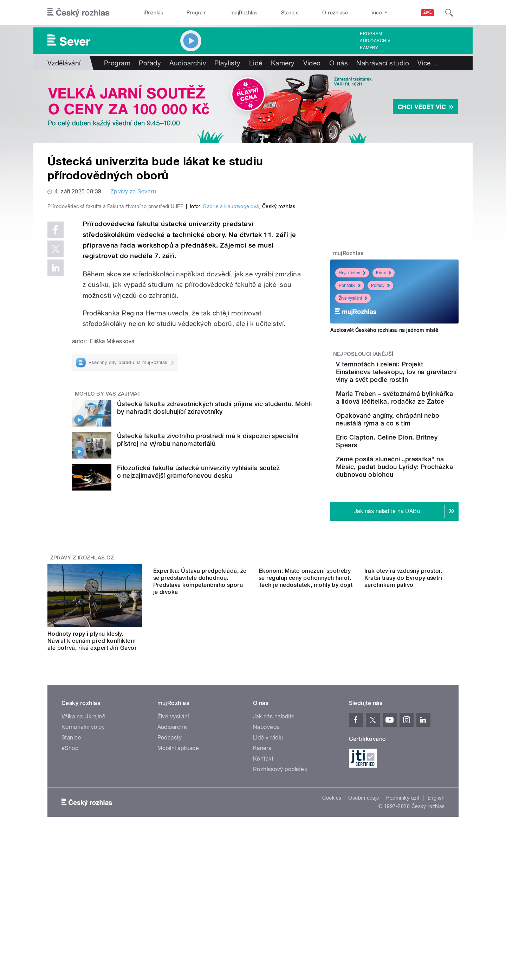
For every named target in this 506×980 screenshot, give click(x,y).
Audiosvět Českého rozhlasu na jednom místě (384, 330)
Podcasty (170, 852)
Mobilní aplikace (178, 863)
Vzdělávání (64, 63)
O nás (339, 63)
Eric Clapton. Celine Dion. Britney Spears (414, 482)
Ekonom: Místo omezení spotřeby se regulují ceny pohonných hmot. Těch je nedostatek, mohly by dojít (306, 748)
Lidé (256, 63)
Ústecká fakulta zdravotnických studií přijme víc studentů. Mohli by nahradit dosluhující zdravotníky (215, 557)
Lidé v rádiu (268, 852)
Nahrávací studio (383, 63)
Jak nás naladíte (274, 831)
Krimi (384, 273)
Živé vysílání (353, 298)
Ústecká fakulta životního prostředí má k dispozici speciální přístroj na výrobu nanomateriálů (208, 589)
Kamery (369, 48)
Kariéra (262, 863)
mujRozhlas (244, 13)
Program (197, 13)
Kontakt (263, 873)
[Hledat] (449, 13)
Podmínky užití (403, 912)
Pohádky (350, 286)
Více (427, 63)
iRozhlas (154, 13)
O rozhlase (335, 13)
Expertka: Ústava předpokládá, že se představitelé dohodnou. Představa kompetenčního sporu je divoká (200, 752)
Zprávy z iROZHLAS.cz (82, 665)
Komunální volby (83, 842)
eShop (70, 863)
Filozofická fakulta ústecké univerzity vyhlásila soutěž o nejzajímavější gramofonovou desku (198, 621)
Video (312, 63)
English (436, 912)
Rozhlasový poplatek (280, 884)
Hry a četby (352, 273)
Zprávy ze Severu (133, 191)
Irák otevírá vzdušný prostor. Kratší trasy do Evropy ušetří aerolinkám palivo (404, 748)
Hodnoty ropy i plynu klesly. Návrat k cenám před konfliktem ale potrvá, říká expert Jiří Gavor (92, 748)
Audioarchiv (375, 41)
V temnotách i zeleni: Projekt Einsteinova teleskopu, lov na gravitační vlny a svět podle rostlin (417, 380)
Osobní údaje (364, 912)
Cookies (332, 912)
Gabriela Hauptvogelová (231, 356)
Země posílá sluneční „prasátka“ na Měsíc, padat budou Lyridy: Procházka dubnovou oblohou (408, 526)
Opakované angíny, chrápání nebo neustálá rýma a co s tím (411, 454)
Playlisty (227, 63)
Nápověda (266, 842)
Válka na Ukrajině (83, 831)
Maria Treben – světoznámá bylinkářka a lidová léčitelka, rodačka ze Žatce (413, 421)
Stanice (290, 13)
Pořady (150, 63)
